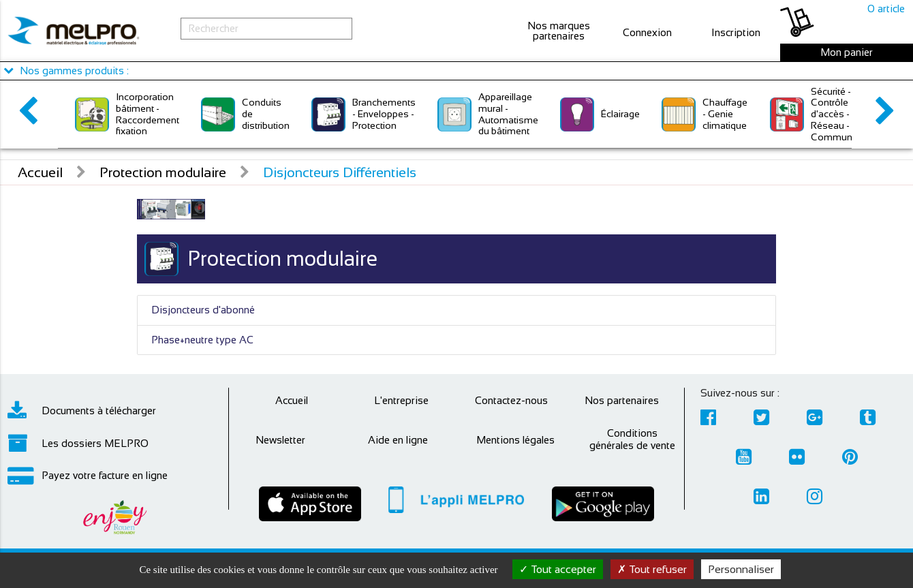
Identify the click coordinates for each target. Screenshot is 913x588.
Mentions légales (515, 440)
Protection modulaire (163, 172)
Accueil (40, 172)
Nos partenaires (622, 400)
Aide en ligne (398, 440)
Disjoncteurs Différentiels (340, 172)
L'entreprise (401, 400)
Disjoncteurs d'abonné (203, 310)
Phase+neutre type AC (202, 340)
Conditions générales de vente (632, 439)
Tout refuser (652, 569)
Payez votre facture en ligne (88, 476)
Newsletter (280, 440)
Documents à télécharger (82, 411)
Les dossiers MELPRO (78, 443)
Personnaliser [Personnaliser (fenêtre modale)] (741, 569)
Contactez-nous (511, 400)
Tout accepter (558, 569)
